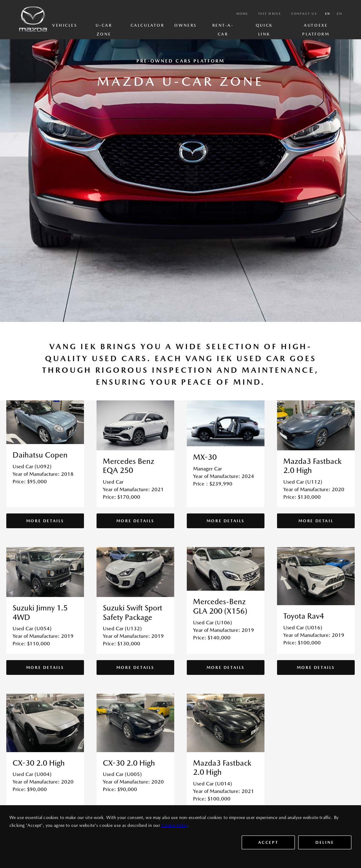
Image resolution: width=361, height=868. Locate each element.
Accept (268, 842)
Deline (325, 842)
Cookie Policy (175, 825)
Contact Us (304, 14)
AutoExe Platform (316, 27)
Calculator (147, 25)
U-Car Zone (104, 27)
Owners (185, 25)
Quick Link (264, 27)
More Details (45, 521)
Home (242, 14)
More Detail (316, 521)
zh (339, 14)
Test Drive (270, 14)
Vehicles (65, 25)
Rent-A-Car (223, 27)
